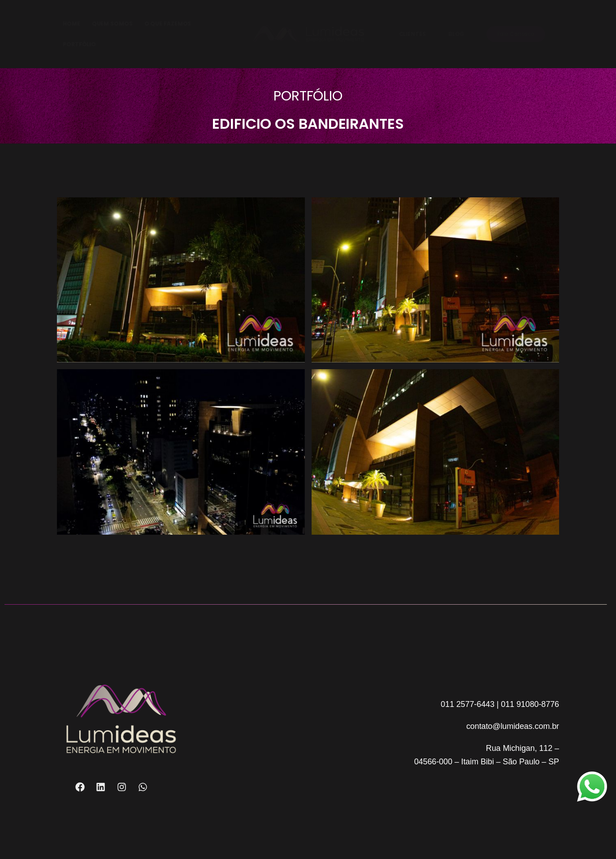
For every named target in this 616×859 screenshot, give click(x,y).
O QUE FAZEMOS (168, 24)
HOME (72, 24)
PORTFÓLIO (79, 44)
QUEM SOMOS (112, 24)
